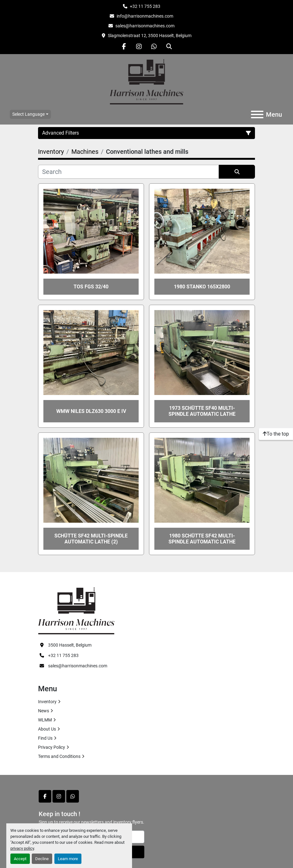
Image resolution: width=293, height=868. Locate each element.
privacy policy (22, 848)
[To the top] (276, 434)
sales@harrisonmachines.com (145, 26)
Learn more (68, 859)
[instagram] (139, 47)
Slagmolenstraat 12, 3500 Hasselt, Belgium (150, 36)
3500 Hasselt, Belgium (70, 645)
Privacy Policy (52, 747)
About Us (47, 729)
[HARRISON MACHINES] (76, 610)
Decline (42, 859)
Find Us (45, 738)
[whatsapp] (154, 47)
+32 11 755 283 (145, 6)
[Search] (128, 172)
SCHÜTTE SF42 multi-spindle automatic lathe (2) (91, 539)
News (44, 711)
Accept (20, 859)
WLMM (45, 720)
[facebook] (124, 47)
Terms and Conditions (59, 756)
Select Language (28, 114)
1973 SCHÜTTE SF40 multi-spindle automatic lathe (202, 411)
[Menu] (257, 114)
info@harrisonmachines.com (145, 16)
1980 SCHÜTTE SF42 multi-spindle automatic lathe (202, 539)
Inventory (47, 702)
